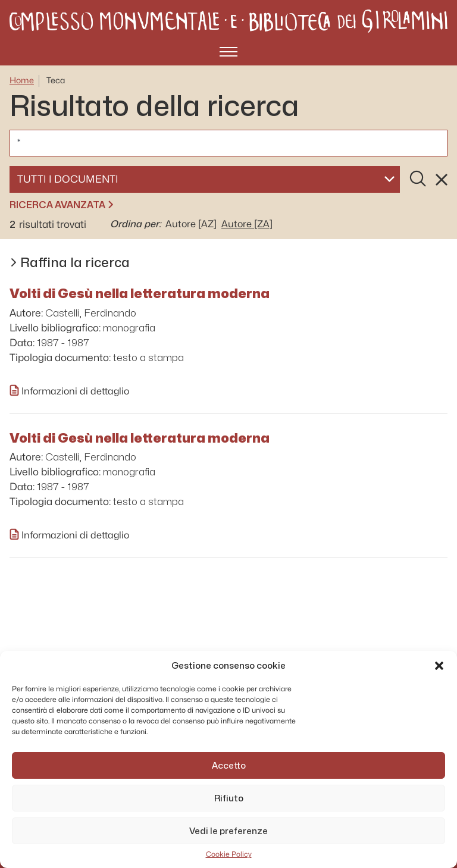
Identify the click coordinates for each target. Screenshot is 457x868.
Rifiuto (229, 798)
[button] (439, 666)
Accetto (229, 766)
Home (22, 81)
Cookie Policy (229, 854)
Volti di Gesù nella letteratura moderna (140, 293)
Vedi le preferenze (228, 831)
